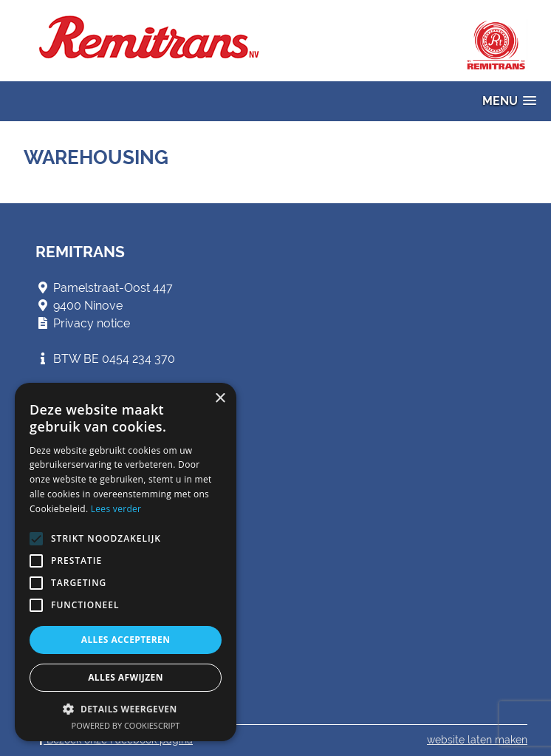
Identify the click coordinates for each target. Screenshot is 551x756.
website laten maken (477, 740)
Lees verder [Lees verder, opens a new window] (116, 509)
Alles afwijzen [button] (126, 677)
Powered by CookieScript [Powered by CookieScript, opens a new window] (126, 725)
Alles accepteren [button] (126, 640)
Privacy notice (92, 323)
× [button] (220, 399)
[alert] (126, 562)
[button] (509, 101)
